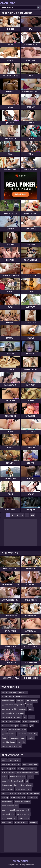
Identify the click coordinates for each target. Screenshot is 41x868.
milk (28, 810)
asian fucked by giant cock (12, 746)
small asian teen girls (23, 789)
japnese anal (32, 797)
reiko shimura (7, 802)
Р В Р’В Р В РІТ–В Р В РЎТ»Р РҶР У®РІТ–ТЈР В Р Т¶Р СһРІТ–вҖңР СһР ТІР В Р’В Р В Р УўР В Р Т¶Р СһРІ (18, 697)
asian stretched (8, 789)
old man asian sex (26, 785)
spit (27, 781)
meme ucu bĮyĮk (8, 713)
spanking (31, 738)
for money (33, 822)
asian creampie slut (25, 734)
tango (4, 760)
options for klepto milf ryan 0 (13, 781)
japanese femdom (9, 734)
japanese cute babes (10, 785)
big (35, 734)
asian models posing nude (12, 717)
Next (33, 515)
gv (3, 768)
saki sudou (20, 713)
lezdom (5, 738)
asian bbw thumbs (9, 742)
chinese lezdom (14, 730)
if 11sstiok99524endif (17, 777)
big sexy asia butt (21, 822)
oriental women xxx (9, 818)
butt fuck (24, 726)
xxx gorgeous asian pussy (27, 768)
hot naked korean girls (10, 726)
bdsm (31, 709)
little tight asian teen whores (29, 793)
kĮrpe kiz (20, 701)
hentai (4, 721)
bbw (27, 701)
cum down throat (8, 773)
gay (31, 726)
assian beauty (24, 818)
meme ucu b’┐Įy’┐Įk (9, 692)
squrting (5, 797)
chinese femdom (8, 701)
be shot (5, 793)
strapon (13, 793)
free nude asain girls (30, 764)
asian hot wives (15, 721)
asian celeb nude (8, 814)
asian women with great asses (13, 810)
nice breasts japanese (23, 802)
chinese (34, 701)
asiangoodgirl (7, 822)
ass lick (30, 777)
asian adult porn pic (18, 797)
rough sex (23, 709)
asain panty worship (9, 709)
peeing (31, 717)
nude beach (14, 738)
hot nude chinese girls (10, 806)
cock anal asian (14, 760)
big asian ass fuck (23, 814)
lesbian (29, 705)
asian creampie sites (30, 721)
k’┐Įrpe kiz (23, 692)
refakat (5, 777)
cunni (24, 730)
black (4, 730)
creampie (21, 742)
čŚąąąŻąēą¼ (11, 768)
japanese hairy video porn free (13, 705)
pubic (23, 738)
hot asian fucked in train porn (28, 773)
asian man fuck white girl (11, 764)
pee (25, 717)
